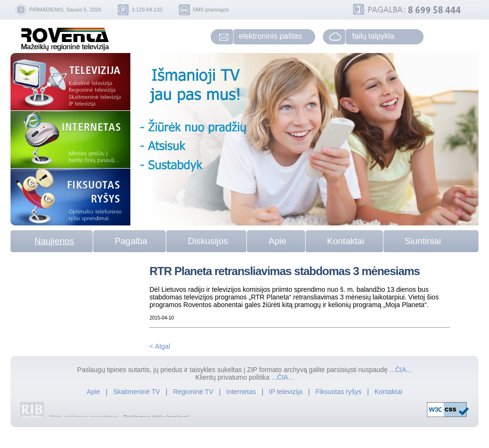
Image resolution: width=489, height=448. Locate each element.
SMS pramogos (211, 10)
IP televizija (287, 392)
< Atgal (160, 346)
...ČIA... (401, 370)
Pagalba (131, 241)
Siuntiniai (423, 241)
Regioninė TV (194, 392)
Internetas (241, 392)
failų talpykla (373, 36)
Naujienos (54, 241)
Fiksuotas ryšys (339, 392)
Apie (277, 241)
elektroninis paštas (271, 36)
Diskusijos (208, 241)
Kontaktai (346, 241)
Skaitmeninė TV (138, 392)
